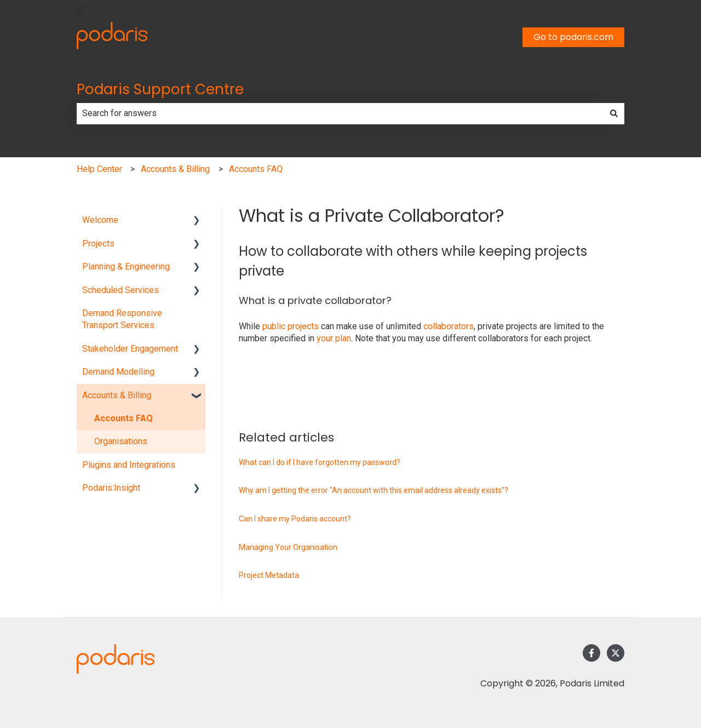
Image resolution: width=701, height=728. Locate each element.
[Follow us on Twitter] (616, 653)
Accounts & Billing (175, 169)
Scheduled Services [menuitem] (120, 290)
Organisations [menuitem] (121, 441)
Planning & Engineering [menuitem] (126, 266)
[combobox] (340, 113)
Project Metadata (269, 575)
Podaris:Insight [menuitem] (111, 488)
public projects (291, 326)
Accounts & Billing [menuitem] (117, 395)
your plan (334, 338)
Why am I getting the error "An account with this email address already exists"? (374, 490)
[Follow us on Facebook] (591, 653)
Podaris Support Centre (160, 89)
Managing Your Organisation (288, 547)
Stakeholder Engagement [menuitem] (130, 349)
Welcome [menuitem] (100, 220)
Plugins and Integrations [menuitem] (129, 465)
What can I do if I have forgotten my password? (320, 462)
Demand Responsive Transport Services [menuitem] (122, 319)
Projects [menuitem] (98, 243)
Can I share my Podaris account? (295, 519)
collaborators (449, 326)
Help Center (99, 169)
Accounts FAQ (256, 169)
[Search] (614, 113)
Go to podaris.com (573, 37)
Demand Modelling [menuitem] (118, 372)
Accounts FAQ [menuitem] (123, 418)
